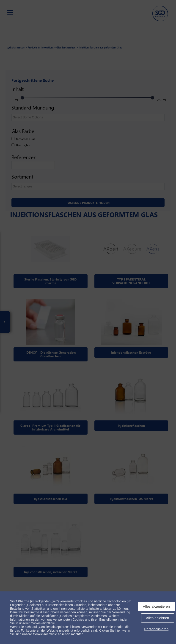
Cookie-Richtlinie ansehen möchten (58, 634)
